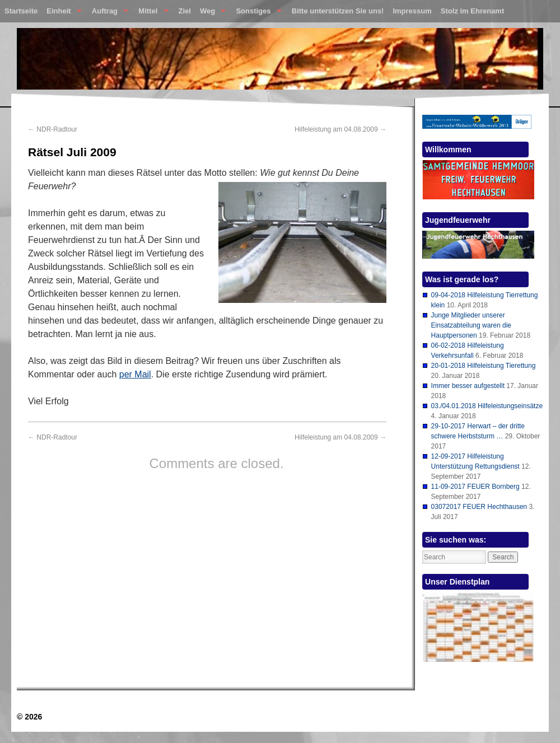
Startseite (21, 11)
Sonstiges (256, 13)
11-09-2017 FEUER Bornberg (475, 487)
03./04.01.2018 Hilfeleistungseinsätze (487, 406)
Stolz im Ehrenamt (472, 11)
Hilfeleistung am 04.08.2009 (340, 129)
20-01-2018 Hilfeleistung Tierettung (484, 366)
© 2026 (29, 717)
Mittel (151, 13)
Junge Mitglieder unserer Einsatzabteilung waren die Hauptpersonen (471, 325)
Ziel (185, 11)
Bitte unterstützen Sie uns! (338, 11)
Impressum (412, 11)
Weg (211, 13)
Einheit (62, 13)
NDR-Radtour (53, 129)
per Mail (135, 374)
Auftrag (108, 13)
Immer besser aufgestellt (468, 386)
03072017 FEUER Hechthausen (479, 507)
